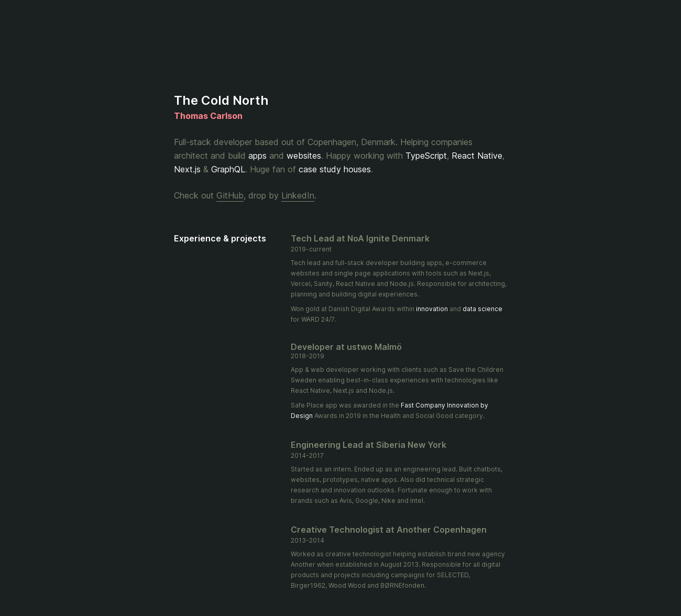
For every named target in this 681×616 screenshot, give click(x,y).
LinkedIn (298, 195)
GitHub (230, 195)
